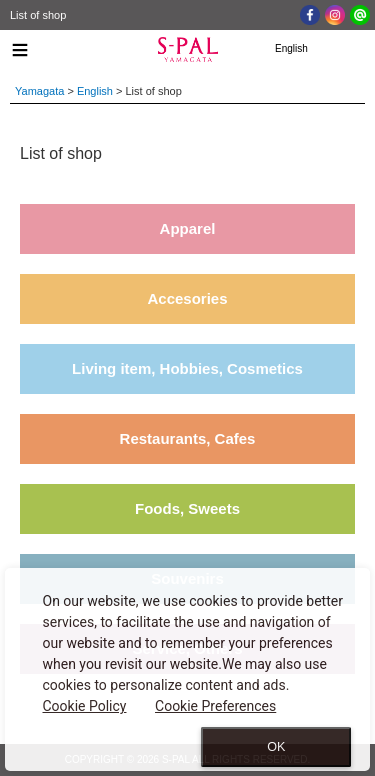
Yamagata (39, 91)
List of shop (38, 15)
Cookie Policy (85, 706)
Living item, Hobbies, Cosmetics (187, 368)
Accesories (187, 298)
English (95, 91)
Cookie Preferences (215, 706)
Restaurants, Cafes (188, 438)
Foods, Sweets (187, 508)
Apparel (188, 228)
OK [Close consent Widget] (276, 747)
